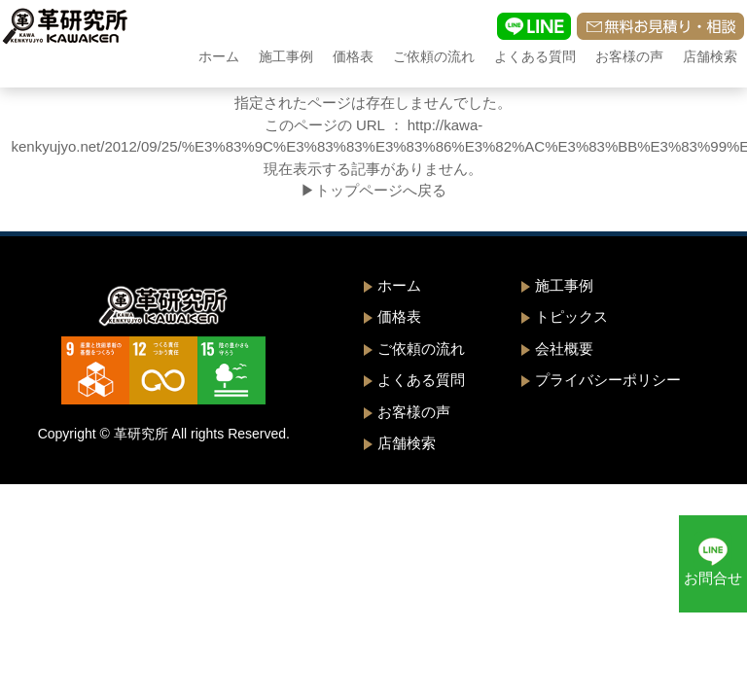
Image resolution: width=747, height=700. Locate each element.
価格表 (353, 56)
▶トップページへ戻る (373, 190)
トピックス (571, 316)
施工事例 (286, 56)
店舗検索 (710, 56)
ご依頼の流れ (434, 56)
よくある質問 (535, 56)
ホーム (219, 56)
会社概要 (564, 349)
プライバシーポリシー (608, 380)
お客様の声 (629, 56)
